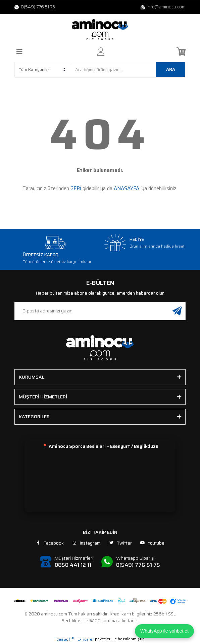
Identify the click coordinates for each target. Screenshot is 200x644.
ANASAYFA (127, 188)
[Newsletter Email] (100, 311)
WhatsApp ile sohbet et (164, 631)
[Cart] (181, 52)
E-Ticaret (86, 639)
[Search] (128, 70)
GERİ (76, 188)
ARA (171, 69)
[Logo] (100, 30)
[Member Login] (101, 52)
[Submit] (177, 311)
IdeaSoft (65, 639)
